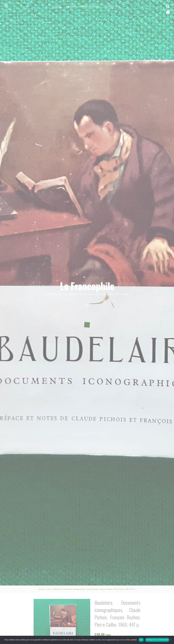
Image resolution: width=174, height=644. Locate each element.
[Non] (171, 640)
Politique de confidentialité (157, 640)
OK (141, 640)
